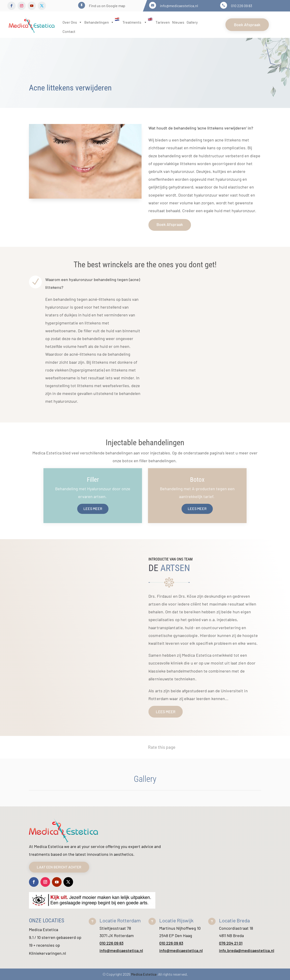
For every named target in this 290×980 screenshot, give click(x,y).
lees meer (166, 712)
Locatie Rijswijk (176, 920)
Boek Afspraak (247, 25)
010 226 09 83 (111, 943)
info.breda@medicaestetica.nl (247, 950)
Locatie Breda (234, 920)
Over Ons (72, 22)
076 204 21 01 (231, 943)
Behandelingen (102, 22)
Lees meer (93, 508)
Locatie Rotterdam (120, 920)
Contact (69, 31)
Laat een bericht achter (61, 867)
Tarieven (163, 22)
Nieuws (178, 22)
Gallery (192, 22)
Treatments (138, 22)
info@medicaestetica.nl (121, 950)
